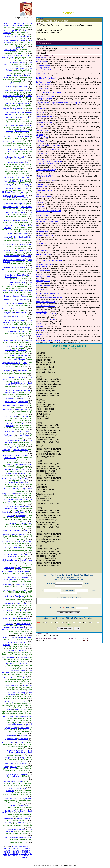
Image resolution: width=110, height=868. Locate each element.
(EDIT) (41, 18)
